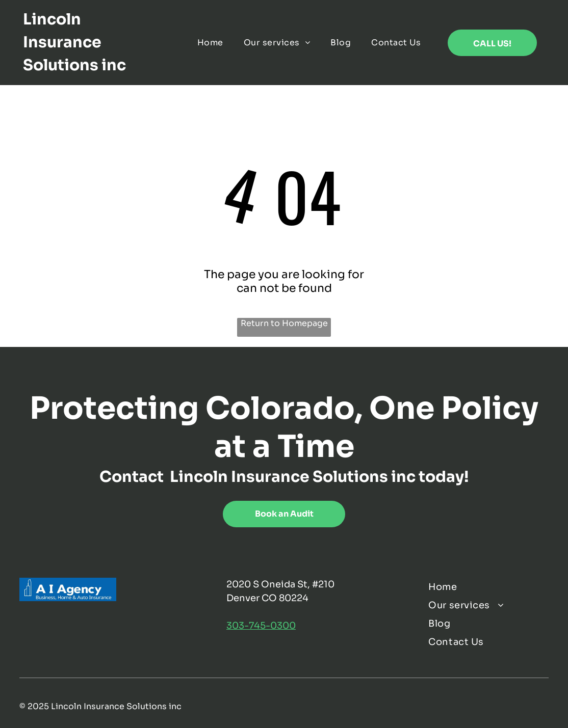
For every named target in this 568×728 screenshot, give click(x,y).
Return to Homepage (284, 323)
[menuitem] (210, 43)
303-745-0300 (261, 626)
